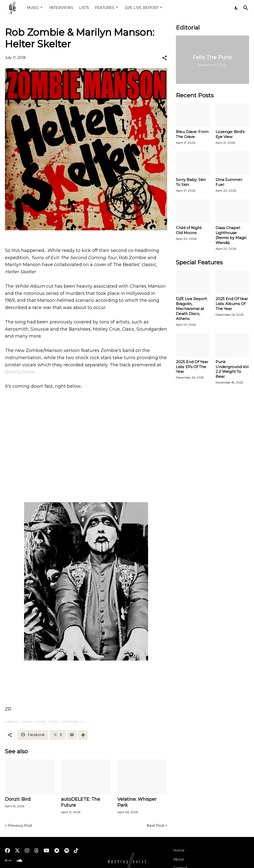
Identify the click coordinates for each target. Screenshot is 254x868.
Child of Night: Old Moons (189, 230)
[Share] (164, 58)
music (53, 721)
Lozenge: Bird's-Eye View (231, 134)
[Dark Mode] (236, 8)
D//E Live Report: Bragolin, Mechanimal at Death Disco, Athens (192, 309)
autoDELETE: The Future (80, 802)
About (179, 859)
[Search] (245, 8)
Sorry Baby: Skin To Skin (191, 182)
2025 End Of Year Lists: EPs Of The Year (192, 367)
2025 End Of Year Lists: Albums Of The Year (232, 304)
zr (82, 721)
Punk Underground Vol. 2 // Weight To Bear (232, 369)
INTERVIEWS (61, 8)
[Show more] (83, 735)
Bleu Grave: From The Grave (192, 134)
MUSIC (33, 8)
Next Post (155, 826)
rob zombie (69, 721)
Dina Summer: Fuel (229, 182)
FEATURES (105, 8)
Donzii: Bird (18, 799)
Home (179, 850)
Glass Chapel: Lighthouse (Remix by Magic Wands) (231, 235)
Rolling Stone (20, 372)
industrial (12, 721)
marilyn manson (34, 721)
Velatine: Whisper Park (137, 802)
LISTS (84, 8)
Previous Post (20, 826)
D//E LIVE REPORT (142, 8)
